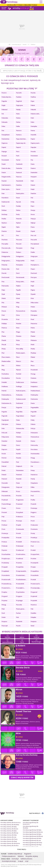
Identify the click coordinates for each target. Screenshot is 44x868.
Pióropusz (34, 315)
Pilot (32, 298)
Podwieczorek (21, 399)
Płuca (33, 365)
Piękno (18, 286)
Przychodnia (20, 592)
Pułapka (33, 617)
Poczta (18, 378)
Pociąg (33, 374)
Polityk (18, 433)
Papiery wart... (35, 143)
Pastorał (19, 172)
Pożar (18, 483)
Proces (4, 521)
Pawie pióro (20, 193)
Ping (18, 307)
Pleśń (33, 345)
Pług (3, 370)
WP (10, 44)
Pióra (18, 315)
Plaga (18, 332)
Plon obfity (20, 349)
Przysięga (19, 600)
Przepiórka (20, 567)
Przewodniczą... (7, 584)
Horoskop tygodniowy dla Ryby (32, 830)
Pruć (32, 546)
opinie (20, 649)
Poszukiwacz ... (36, 462)
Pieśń (33, 282)
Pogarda (19, 407)
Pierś (18, 273)
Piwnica (4, 328)
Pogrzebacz (20, 416)
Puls (17, 617)
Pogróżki (34, 412)
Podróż (4, 391)
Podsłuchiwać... (36, 391)
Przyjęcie (19, 596)
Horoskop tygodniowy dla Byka (32, 834)
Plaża (18, 340)
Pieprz (33, 269)
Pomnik (19, 441)
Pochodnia (5, 374)
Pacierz (4, 93)
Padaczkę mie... (7, 97)
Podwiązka (34, 395)
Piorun (4, 311)
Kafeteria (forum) (26, 859)
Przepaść (5, 567)
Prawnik (33, 504)
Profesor (5, 525)
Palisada (5, 122)
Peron (33, 214)
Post (18, 462)
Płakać (33, 357)
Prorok (18, 533)
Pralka (33, 500)
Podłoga (19, 386)
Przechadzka (6, 554)
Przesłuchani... (21, 575)
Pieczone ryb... (6, 248)
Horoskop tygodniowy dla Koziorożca (31, 823)
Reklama (21, 856)
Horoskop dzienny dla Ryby (9, 827)
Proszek (19, 538)
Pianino (4, 231)
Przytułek (34, 600)
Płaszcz (19, 361)
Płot (3, 365)
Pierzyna (34, 277)
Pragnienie (20, 500)
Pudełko (33, 613)
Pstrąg (4, 605)
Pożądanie (34, 483)
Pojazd (33, 416)
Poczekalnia (6, 378)
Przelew (33, 559)
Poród (4, 454)
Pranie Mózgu (6, 504)
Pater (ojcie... (6, 189)
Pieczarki (34, 240)
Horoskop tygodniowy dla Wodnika (31, 827)
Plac (3, 332)
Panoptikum (6, 135)
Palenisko (5, 118)
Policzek (4, 433)
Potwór (4, 475)
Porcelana (34, 449)
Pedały (18, 206)
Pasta (33, 164)
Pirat (18, 319)
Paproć (18, 147)
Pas (32, 160)
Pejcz (33, 206)
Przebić (33, 550)
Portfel (18, 454)
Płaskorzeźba (6, 361)
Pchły (33, 202)
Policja (33, 428)
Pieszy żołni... (20, 282)
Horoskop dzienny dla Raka (9, 835)
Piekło (33, 252)
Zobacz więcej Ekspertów (22, 777)
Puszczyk (5, 626)
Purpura (4, 621)
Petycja (33, 219)
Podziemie (34, 399)
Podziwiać (20, 403)
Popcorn (4, 449)
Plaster (33, 336)
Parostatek (5, 160)
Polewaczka (20, 428)
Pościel (4, 466)
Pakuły (18, 110)
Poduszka (19, 395)
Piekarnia (5, 252)
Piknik (4, 298)
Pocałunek (34, 370)
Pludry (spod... (21, 353)
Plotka (33, 349)
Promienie (34, 529)
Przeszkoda (35, 575)
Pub (32, 609)
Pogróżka (19, 412)
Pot (32, 466)
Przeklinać (20, 559)
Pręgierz (34, 512)
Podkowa (5, 386)
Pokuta (33, 424)
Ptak (3, 609)
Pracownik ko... (36, 491)
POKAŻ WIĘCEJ (22, 849)
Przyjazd (5, 596)
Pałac (3, 126)
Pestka (4, 219)
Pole (3, 428)
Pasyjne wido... (6, 177)
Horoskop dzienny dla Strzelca (9, 845)
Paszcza (19, 177)
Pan (3, 131)
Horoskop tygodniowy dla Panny (32, 843)
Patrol (18, 189)
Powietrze (34, 475)
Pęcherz (4, 223)
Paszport (34, 177)
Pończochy (34, 445)
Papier (33, 139)
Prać (32, 496)
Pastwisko (34, 172)
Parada (33, 151)
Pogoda (4, 412)
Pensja (33, 210)
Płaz (32, 361)
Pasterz (33, 168)
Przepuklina (35, 571)
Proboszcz (20, 517)
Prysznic (4, 550)
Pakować (5, 110)
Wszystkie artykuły (32, 856)
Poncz (18, 445)
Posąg (33, 458)
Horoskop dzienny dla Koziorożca (11, 823)
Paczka (33, 93)
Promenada (20, 529)
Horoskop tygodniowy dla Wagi (32, 845)
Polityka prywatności (9, 856)
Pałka (18, 126)
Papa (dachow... (21, 139)
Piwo (18, 328)
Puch (3, 613)
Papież (4, 147)
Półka (33, 487)
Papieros (5, 143)
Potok (4, 470)
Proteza (4, 542)
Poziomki (5, 483)
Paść (32, 181)
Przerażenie (6, 575)
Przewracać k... (36, 584)
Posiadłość (5, 462)
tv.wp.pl (20, 861)
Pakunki (33, 110)
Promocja (5, 533)
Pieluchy (4, 265)
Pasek (4, 164)
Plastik (4, 340)
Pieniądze (19, 265)
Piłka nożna (34, 303)
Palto (32, 122)
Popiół (18, 449)
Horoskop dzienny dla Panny (9, 839)
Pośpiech (19, 466)
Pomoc (33, 441)
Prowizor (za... (35, 542)
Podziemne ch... (7, 403)
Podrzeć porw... (21, 391)
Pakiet (33, 105)
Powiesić (19, 475)
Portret (4, 458)
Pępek (4, 227)
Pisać (32, 319)
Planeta (19, 336)
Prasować (19, 504)
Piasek (18, 231)
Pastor (4, 172)
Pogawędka (35, 407)
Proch (33, 521)
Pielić (33, 261)
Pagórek (19, 101)
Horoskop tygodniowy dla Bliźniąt (33, 836)
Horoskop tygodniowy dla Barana (33, 832)
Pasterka (19, 168)
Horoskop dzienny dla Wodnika (10, 825)
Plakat (33, 332)
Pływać (18, 370)
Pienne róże (6, 269)
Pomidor (5, 441)
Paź (32, 198)
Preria (18, 508)
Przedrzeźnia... (21, 554)
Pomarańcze (35, 437)
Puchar (18, 613)
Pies (3, 282)
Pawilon (33, 193)
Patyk (33, 189)
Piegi (32, 248)
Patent (33, 185)
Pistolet (19, 324)
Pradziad (5, 500)
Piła (3, 303)
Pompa (4, 445)
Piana (33, 227)
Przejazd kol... (35, 554)
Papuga (4, 151)
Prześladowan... (21, 580)
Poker (18, 420)
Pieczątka (5, 244)
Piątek (33, 231)
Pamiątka (34, 126)
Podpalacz (34, 386)
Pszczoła (19, 605)
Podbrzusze (20, 382)
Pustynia (34, 621)
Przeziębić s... (20, 588)
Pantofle (33, 135)
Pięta (3, 290)
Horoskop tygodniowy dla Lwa (32, 840)
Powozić (4, 479)
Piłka (18, 303)
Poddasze (34, 382)
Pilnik (18, 298)
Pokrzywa (5, 424)
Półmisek (5, 491)
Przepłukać (5, 571)
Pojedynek (5, 420)
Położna (19, 437)
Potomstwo (20, 470)
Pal (3, 114)
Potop (33, 470)
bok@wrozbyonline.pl (15, 854)
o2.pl (27, 861)
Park (18, 156)
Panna (33, 131)
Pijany (18, 294)
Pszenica (34, 605)
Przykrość (34, 596)
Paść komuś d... (6, 185)
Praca (18, 491)
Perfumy (4, 214)
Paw (3, 193)
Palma (18, 122)
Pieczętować (35, 244)
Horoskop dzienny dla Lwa (8, 837)
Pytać (33, 626)
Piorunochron (21, 311)
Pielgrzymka (20, 261)
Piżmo (33, 328)
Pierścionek (5, 277)
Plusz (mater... (6, 357)
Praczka (19, 496)
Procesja (19, 521)
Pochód (19, 374)
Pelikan (4, 210)
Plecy (18, 345)
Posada (19, 458)
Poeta (33, 403)
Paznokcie (5, 198)
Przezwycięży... (36, 588)
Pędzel (18, 223)
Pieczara (19, 240)
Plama (4, 336)
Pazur (18, 198)
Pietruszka (5, 286)
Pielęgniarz (20, 256)
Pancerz (19, 131)
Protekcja (34, 538)
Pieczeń (19, 244)
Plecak (4, 345)
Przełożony (5, 563)
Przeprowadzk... (21, 571)
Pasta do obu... (6, 168)
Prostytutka (5, 538)
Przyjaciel (34, 592)
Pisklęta (4, 324)
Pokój (33, 420)
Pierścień (34, 273)
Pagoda (4, 101)
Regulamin (28, 854)
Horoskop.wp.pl (17, 44)
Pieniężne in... (35, 265)
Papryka (33, 147)
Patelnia (19, 185)
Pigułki (18, 290)
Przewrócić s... (6, 588)
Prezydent (20, 512)
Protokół (19, 542)
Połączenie (5, 437)
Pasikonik (19, 164)
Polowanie (34, 433)
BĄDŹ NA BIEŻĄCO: (36, 813)
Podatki (4, 382)
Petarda (19, 219)
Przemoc (19, 563)
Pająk (3, 105)
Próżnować (20, 546)
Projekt (19, 525)
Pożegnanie (6, 487)
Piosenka (34, 311)
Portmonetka (35, 454)
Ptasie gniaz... (21, 609)
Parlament (34, 156)
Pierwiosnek (20, 277)
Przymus (4, 600)
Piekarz (19, 252)
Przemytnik (34, 563)
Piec (18, 235)
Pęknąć (33, 223)
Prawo (4, 508)
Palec (18, 114)
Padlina (33, 97)
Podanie (33, 378)
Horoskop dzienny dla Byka (9, 831)
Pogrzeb (4, 416)
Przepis (33, 567)
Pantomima (5, 139)
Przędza (4, 592)
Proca (33, 517)
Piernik (4, 273)
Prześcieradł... (6, 580)
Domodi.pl (15, 859)
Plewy (4, 349)
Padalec (19, 97)
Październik (6, 202)
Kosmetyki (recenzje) (9, 861)
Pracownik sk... (6, 496)
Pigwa (33, 290)
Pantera (19, 135)
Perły (18, 214)
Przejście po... (6, 559)
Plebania (34, 340)
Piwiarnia (34, 324)
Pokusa (18, 424)
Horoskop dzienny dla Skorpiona (10, 843)
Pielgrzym (34, 256)
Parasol (4, 156)
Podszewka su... (7, 395)
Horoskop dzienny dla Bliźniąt (9, 833)
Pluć (3, 353)
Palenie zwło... (35, 114)
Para (18, 151)
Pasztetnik (20, 181)
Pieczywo (19, 248)
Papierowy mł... (21, 143)
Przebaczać (20, 550)
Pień (18, 269)
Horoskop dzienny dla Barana (9, 829)
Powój (33, 479)
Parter (18, 160)
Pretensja (34, 508)
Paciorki (19, 93)
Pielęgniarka (6, 256)
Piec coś (33, 235)
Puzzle (18, 626)
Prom (3, 529)
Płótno (18, 365)
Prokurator (34, 525)
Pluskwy (33, 353)
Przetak (33, 580)
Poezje (4, 407)
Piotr (3, 315)
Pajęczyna (19, 105)
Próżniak (5, 546)
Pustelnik (19, 621)
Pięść (32, 286)
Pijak (3, 294)
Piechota (5, 240)
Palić (32, 118)
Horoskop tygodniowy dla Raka (32, 838)
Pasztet (4, 181)
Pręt (3, 517)
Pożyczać (19, 487)
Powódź (19, 479)
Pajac (33, 101)
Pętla (18, 227)
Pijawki (33, 294)
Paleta (18, 118)
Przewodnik (20, 584)
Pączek (18, 202)
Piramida (5, 319)
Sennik (25, 44)
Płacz (18, 357)
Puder (4, 617)
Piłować (4, 307)
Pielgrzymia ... (6, 261)
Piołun (33, 307)
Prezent (4, 512)
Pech (3, 206)
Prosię (33, 533)
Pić (3, 235)
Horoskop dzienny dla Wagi (9, 841)
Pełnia (18, 210)
